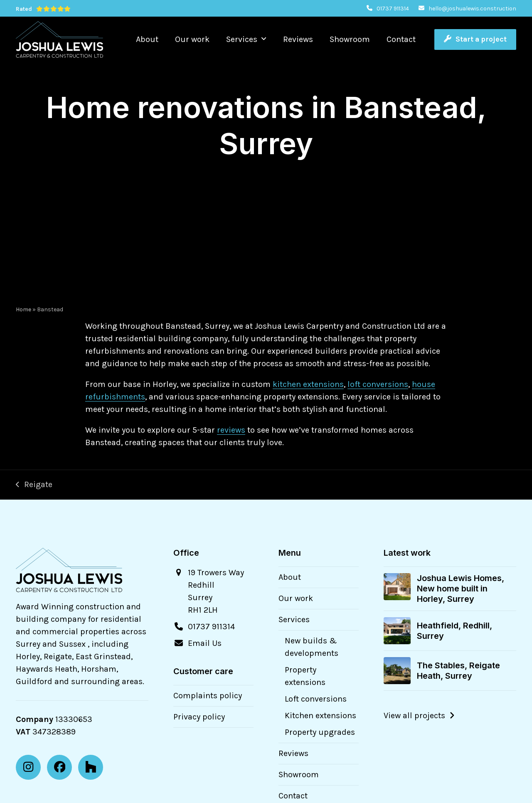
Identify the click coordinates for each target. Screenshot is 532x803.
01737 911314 (393, 9)
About (290, 577)
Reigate (34, 485)
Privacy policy (199, 717)
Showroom (299, 775)
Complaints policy (208, 696)
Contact (293, 796)
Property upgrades (320, 732)
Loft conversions (316, 699)
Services (294, 619)
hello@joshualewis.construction (472, 9)
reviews (231, 430)
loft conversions (378, 384)
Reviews (293, 753)
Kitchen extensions (320, 716)
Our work (296, 598)
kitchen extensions (308, 384)
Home (23, 309)
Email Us (205, 643)
